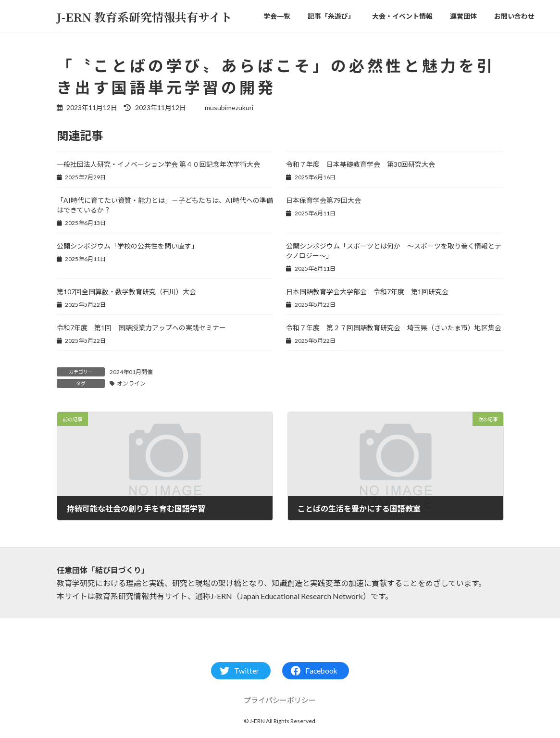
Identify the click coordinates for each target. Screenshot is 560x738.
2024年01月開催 (131, 372)
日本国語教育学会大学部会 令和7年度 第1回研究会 (367, 292)
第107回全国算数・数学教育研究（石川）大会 (126, 292)
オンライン (131, 383)
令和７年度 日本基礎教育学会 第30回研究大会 (361, 164)
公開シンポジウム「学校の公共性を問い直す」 (127, 246)
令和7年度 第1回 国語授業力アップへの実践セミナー (141, 328)
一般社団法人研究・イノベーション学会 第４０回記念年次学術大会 (158, 164)
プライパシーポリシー (280, 700)
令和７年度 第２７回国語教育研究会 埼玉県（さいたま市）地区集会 (394, 328)
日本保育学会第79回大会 (324, 200)
